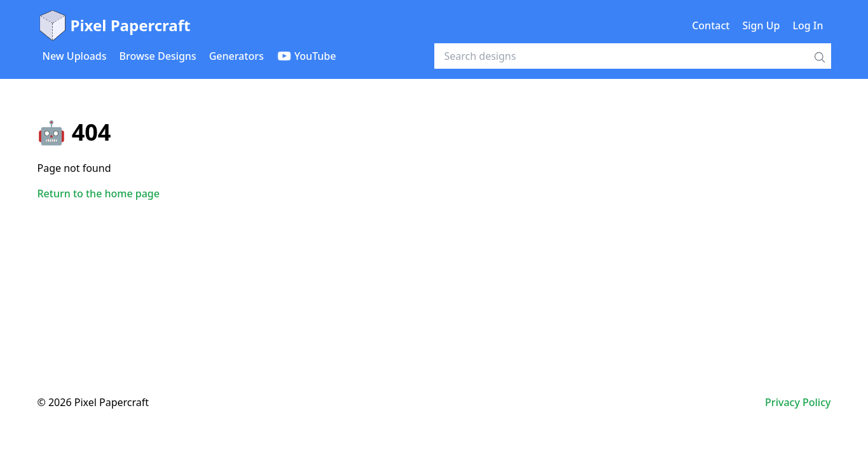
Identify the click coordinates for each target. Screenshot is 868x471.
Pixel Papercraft (114, 25)
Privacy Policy (798, 402)
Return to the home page (99, 193)
